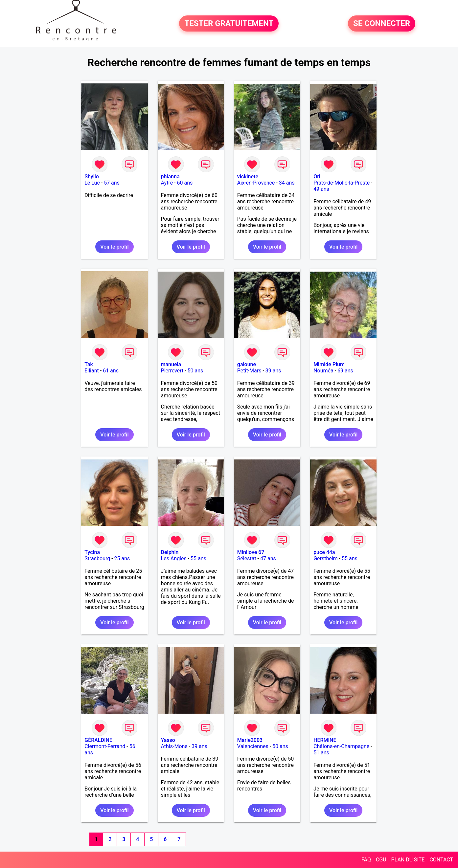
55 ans (198, 558)
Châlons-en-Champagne (341, 746)
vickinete (248, 177)
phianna (170, 177)
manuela (171, 364)
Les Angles (174, 558)
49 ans (321, 189)
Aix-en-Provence (256, 183)
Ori (317, 177)
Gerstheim (326, 558)
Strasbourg (97, 558)
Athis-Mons (174, 746)
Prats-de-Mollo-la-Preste (342, 183)
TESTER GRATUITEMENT (229, 24)
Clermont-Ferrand (105, 746)
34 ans (287, 183)
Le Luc (92, 183)
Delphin (170, 552)
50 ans (195, 371)
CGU (381, 860)
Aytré (167, 183)
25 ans (122, 558)
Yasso (168, 740)
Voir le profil (114, 247)
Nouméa (323, 371)
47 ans (268, 558)
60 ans (185, 183)
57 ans (112, 183)
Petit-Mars (249, 371)
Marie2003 (250, 740)
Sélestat (247, 558)
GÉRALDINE (98, 740)
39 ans (273, 371)
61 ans (111, 371)
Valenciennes (253, 746)
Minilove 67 (251, 552)
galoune (247, 364)
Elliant (92, 371)
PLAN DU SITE (408, 860)
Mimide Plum (329, 364)
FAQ (366, 860)
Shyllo (92, 177)
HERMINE (325, 740)
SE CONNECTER (382, 24)
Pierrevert (172, 371)
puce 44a (324, 552)
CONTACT (441, 860)
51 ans (321, 753)
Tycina (92, 552)
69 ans (345, 371)
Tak (89, 364)
